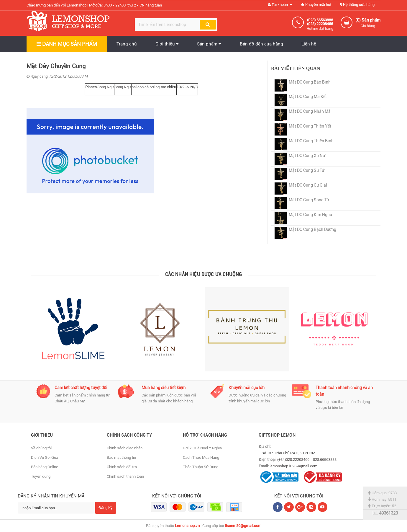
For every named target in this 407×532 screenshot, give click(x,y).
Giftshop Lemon (277, 435)
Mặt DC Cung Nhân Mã (310, 111)
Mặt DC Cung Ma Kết (308, 97)
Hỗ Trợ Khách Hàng (205, 435)
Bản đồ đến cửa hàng (262, 44)
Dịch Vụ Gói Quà (45, 457)
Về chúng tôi (41, 448)
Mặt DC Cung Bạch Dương (312, 229)
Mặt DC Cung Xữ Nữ (307, 156)
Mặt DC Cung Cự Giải (308, 185)
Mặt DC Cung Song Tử (309, 200)
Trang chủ (127, 44)
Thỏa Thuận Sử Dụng (201, 467)
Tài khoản (280, 5)
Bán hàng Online (45, 467)
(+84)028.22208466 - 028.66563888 (307, 460)
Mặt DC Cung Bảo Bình (310, 82)
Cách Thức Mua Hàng (201, 457)
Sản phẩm (210, 44)
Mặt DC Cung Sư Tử (306, 170)
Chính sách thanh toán (125, 476)
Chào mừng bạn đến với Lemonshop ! (94, 5)
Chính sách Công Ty (129, 435)
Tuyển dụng (41, 476)
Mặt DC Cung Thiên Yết (310, 126)
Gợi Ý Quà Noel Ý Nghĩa (202, 448)
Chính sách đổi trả (122, 467)
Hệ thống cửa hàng (357, 5)
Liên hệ (310, 44)
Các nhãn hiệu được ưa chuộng (204, 274)
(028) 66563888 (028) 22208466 (320, 22)
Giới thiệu (167, 44)
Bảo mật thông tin (121, 457)
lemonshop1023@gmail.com (293, 466)
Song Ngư (106, 87)
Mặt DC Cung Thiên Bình (311, 141)
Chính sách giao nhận (125, 448)
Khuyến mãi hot (316, 5)
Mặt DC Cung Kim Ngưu (310, 215)
